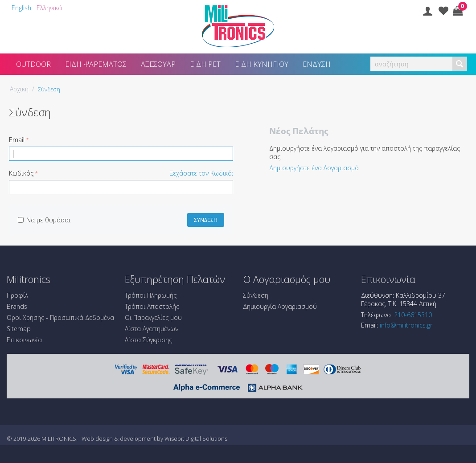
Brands (17, 306)
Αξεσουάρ (158, 64)
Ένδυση (317, 64)
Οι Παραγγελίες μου (153, 318)
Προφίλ (17, 295)
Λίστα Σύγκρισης (148, 340)
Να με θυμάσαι (44, 220)
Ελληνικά (49, 8)
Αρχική (19, 89)
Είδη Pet (205, 64)
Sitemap (19, 329)
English (21, 8)
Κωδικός (21, 173)
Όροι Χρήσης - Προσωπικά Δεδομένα (60, 318)
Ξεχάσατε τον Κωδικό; (201, 173)
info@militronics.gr (406, 325)
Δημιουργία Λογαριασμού (280, 306)
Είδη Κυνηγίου (262, 64)
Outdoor (33, 64)
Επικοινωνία (24, 340)
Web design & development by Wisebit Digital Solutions (154, 438)
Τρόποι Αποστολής (152, 306)
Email (17, 140)
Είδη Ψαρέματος (96, 64)
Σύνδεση (206, 220)
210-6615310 (413, 315)
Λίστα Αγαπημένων (152, 329)
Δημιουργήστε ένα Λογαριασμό (314, 168)
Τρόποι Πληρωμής (151, 295)
